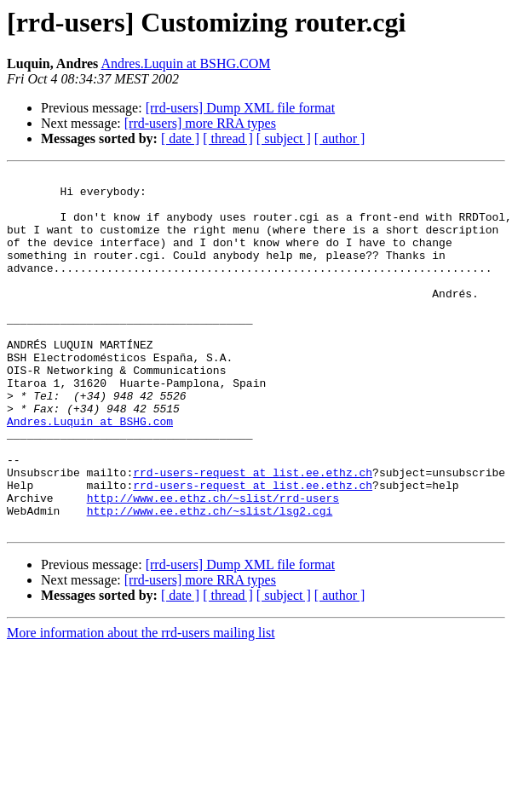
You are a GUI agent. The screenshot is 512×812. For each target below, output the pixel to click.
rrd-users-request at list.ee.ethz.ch (253, 533)
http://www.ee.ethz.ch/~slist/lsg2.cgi (210, 579)
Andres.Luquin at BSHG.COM (185, 63)
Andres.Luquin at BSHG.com (90, 472)
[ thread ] (228, 138)
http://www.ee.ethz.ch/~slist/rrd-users (213, 564)
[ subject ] (284, 138)
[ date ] (180, 138)
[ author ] (340, 138)
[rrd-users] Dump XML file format (240, 108)
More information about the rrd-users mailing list (141, 704)
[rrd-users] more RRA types (200, 123)
